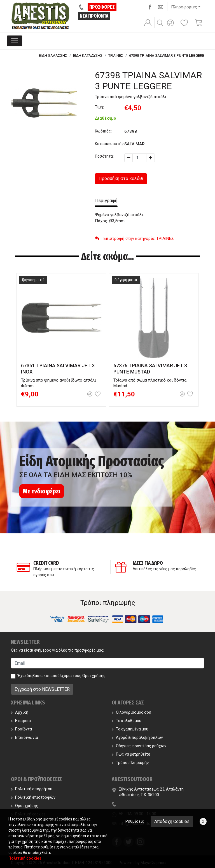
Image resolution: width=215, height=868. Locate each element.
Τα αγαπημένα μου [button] (130, 729)
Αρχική (20, 712)
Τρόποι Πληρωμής (130, 763)
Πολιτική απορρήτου (32, 789)
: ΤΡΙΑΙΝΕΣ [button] (134, 238)
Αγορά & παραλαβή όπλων (137, 737)
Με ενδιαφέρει (42, 491)
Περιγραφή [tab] (106, 201)
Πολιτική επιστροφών (33, 797)
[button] (171, 27)
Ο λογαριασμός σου (131, 712)
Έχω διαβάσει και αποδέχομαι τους (62, 676)
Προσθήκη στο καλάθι (121, 178)
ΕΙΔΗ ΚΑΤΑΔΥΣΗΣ (88, 55)
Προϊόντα (21, 729)
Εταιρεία (21, 721)
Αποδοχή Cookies (172, 821)
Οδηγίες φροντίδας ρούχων (139, 746)
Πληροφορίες (184, 7)
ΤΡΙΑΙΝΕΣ (116, 55)
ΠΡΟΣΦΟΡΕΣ (102, 7)
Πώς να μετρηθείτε (131, 754)
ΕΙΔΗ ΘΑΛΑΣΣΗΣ (53, 55)
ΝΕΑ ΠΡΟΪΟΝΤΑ (94, 16)
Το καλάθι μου (127, 721)
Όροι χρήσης (94, 676)
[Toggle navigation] (15, 41)
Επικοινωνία (24, 737)
